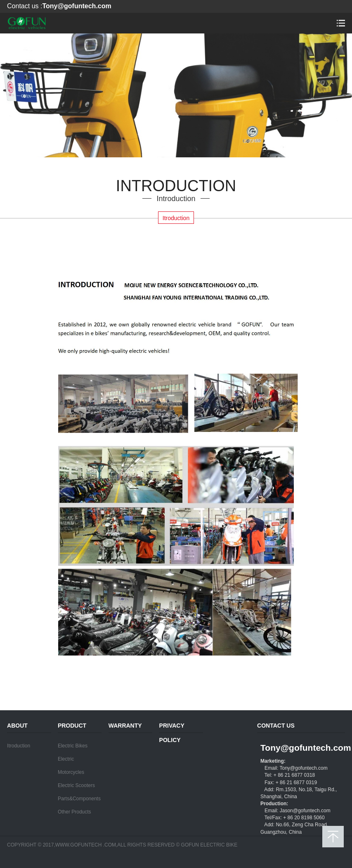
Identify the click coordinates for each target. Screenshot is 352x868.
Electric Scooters (76, 785)
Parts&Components (79, 799)
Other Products (74, 812)
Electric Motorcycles (71, 766)
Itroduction (176, 218)
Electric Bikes (73, 746)
